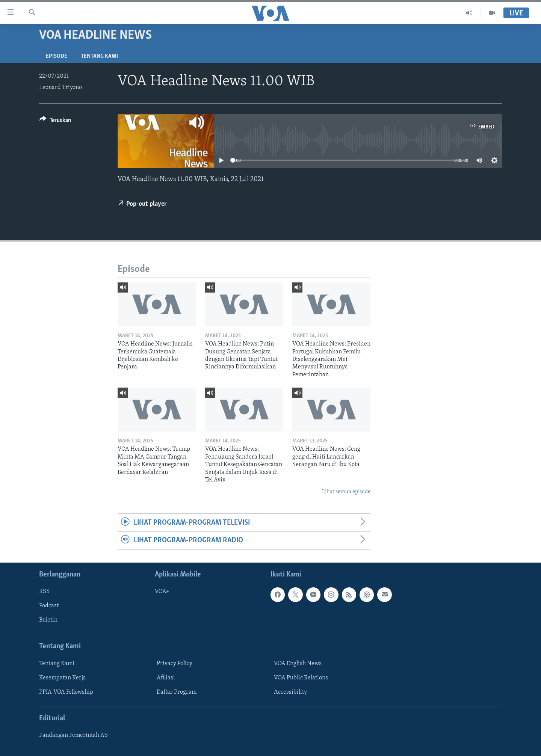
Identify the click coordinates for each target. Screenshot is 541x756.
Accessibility (290, 692)
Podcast (49, 606)
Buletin (48, 620)
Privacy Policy (175, 663)
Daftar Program (177, 692)
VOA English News (298, 663)
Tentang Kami (99, 56)
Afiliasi (166, 678)
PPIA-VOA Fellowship (66, 692)
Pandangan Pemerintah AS (73, 735)
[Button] (55, 121)
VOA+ (162, 592)
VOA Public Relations (301, 678)
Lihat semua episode (346, 492)
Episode (57, 56)
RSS (44, 592)
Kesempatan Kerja (63, 678)
